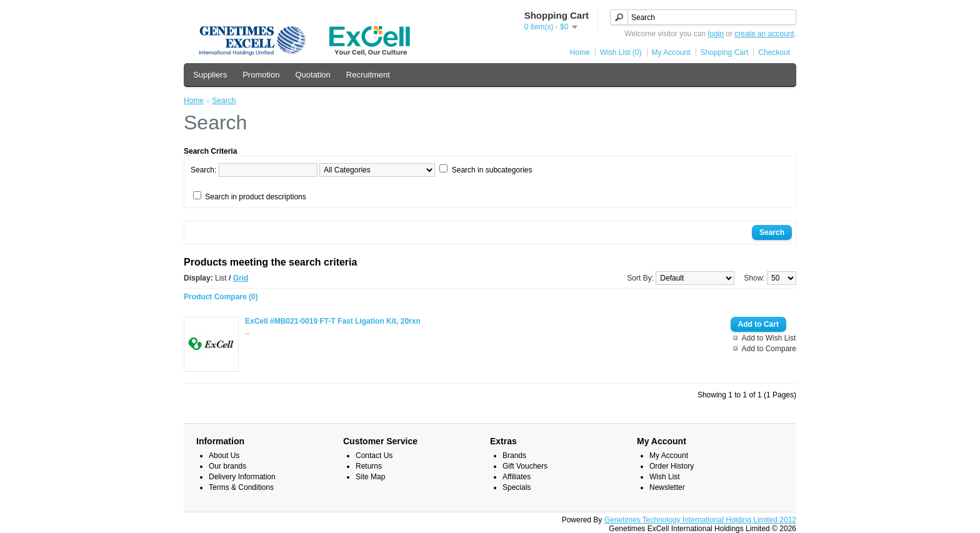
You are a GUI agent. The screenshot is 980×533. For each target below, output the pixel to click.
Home (580, 52)
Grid (241, 278)
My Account (671, 52)
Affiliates (517, 477)
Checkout (774, 52)
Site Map (370, 477)
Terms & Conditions (241, 487)
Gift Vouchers (525, 466)
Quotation (312, 75)
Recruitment (368, 75)
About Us (224, 456)
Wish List (665, 477)
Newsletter (667, 487)
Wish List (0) (621, 52)
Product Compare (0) (221, 297)
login (716, 34)
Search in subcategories (492, 170)
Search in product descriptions (255, 197)
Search (224, 101)
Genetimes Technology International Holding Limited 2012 (700, 520)
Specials (517, 487)
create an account (764, 34)
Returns (369, 466)
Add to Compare (769, 349)
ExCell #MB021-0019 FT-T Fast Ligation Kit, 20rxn (333, 321)
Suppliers (210, 75)
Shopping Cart (725, 52)
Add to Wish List (769, 338)
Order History (672, 466)
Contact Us (374, 456)
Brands (514, 456)
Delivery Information (242, 477)
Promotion (261, 75)
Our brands (227, 466)
